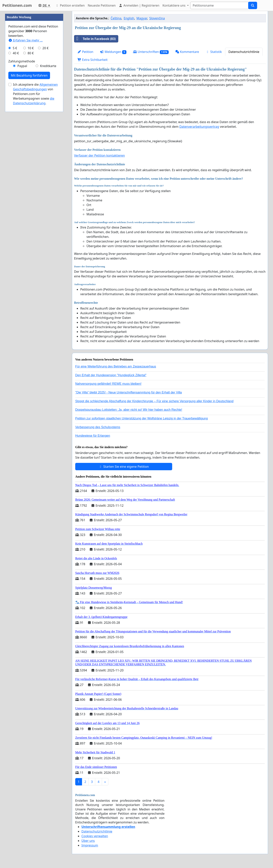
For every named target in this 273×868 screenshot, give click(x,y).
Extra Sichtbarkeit (92, 60)
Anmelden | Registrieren (139, 5)
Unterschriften (151, 52)
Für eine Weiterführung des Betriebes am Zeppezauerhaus (116, 366)
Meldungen (113, 52)
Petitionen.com (17, 5)
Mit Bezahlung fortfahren (29, 192)
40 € (16, 169)
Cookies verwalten (95, 836)
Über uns (88, 841)
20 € (46, 164)
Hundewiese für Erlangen (93, 436)
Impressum (90, 845)
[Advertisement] (34, 69)
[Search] (219, 5)
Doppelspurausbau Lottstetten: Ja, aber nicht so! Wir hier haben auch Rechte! (129, 410)
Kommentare (187, 52)
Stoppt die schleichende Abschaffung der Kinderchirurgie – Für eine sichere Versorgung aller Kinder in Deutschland (154, 401)
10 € (31, 164)
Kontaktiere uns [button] (174, 5)
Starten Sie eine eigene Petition (124, 467)
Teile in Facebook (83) (95, 39)
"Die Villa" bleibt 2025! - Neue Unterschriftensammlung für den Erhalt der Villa (129, 392)
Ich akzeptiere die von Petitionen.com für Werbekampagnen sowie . (35, 210)
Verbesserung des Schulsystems (98, 427)
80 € (31, 169)
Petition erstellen (70, 5)
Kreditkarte (48, 182)
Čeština (116, 18)
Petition (85, 52)
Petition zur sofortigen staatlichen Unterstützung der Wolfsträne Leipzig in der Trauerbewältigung (142, 418)
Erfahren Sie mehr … (25, 157)
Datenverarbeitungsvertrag (199, 127)
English (129, 18)
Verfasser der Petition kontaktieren (99, 155)
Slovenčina (157, 18)
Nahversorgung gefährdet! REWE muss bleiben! (108, 384)
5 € (15, 164)
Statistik (214, 52)
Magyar (142, 18)
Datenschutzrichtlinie (244, 52)
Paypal (22, 182)
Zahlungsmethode (22, 178)
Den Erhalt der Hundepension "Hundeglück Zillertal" (111, 375)
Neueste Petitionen (102, 5)
